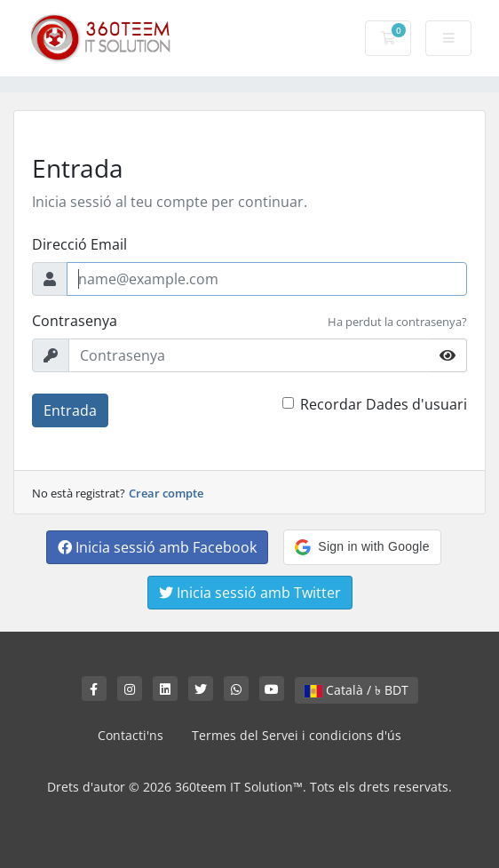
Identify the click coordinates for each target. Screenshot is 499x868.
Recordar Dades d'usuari (384, 404)
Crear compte (166, 493)
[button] (362, 547)
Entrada (70, 410)
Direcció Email (79, 244)
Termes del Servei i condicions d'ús (297, 735)
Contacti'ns (131, 735)
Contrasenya (75, 321)
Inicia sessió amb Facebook (157, 547)
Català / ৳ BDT (356, 690)
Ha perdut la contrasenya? (397, 322)
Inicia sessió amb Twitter (250, 593)
